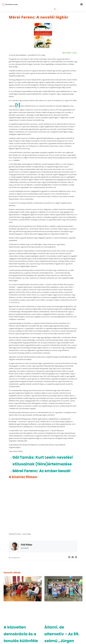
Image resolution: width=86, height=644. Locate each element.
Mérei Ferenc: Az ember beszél (41, 471)
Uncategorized (15, 558)
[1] (18, 105)
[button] (82, 4)
